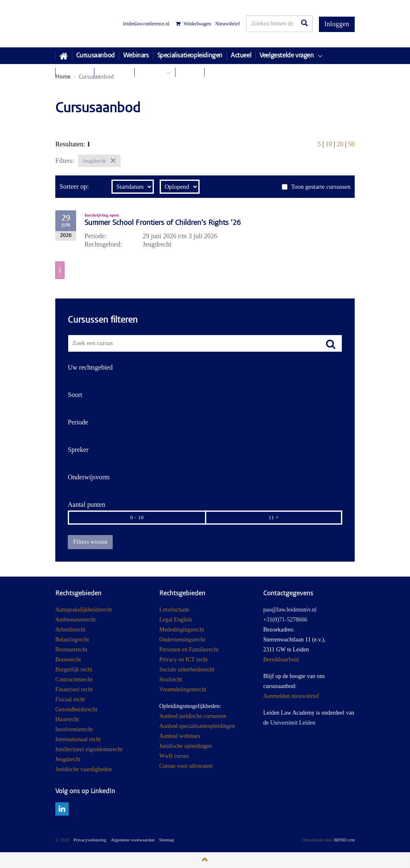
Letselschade (174, 610)
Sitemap (167, 840)
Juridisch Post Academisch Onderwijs (86, 24)
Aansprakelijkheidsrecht (84, 610)
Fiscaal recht (70, 699)
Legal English (175, 620)
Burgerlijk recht (74, 669)
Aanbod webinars (180, 736)
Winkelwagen (194, 24)
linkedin (62, 809)
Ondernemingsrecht (182, 640)
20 (340, 144)
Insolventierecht (74, 729)
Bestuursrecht (71, 650)
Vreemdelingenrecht (183, 689)
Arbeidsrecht (70, 630)
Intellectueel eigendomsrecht (89, 749)
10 (329, 144)
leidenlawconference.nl (146, 24)
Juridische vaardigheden (84, 769)
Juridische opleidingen (185, 746)
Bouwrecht (68, 660)
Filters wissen (90, 542)
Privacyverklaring (90, 840)
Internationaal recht (78, 739)
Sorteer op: (74, 186)
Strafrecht (171, 679)
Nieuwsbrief (228, 24)
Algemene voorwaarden (132, 840)
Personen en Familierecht (189, 650)
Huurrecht (67, 719)
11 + (274, 517)
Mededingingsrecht (182, 630)
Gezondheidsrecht (76, 709)
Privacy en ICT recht (184, 660)
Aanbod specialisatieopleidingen (197, 726)
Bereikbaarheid (281, 660)
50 (351, 144)
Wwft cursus (174, 756)
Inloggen (337, 24)
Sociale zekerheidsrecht (187, 669)
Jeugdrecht (68, 759)
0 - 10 (137, 517)
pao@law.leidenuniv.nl (290, 610)
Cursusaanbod (95, 56)
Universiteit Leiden (293, 723)
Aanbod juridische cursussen (193, 716)
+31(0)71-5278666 (285, 620)
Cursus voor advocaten (186, 766)
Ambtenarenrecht (75, 620)
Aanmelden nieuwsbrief (291, 696)
